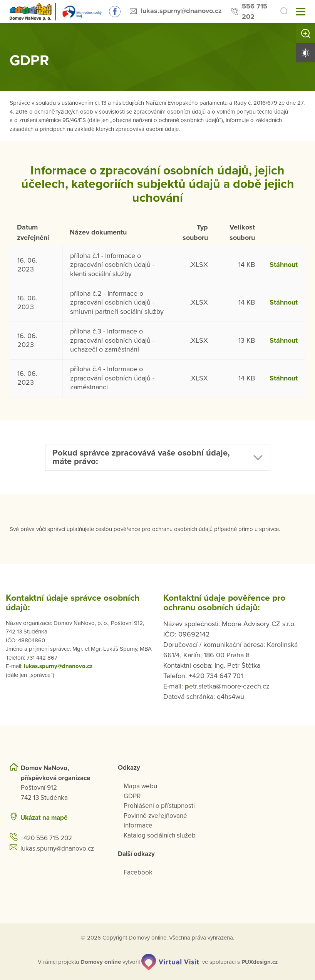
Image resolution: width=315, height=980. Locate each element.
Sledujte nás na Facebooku (115, 12)
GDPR (132, 796)
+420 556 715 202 (46, 838)
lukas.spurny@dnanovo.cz (181, 11)
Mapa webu (140, 786)
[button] (158, 457)
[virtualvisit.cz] (170, 962)
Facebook (138, 872)
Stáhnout (284, 265)
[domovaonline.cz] (101, 962)
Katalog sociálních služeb (160, 835)
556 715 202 (255, 11)
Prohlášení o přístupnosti (159, 806)
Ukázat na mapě (44, 818)
